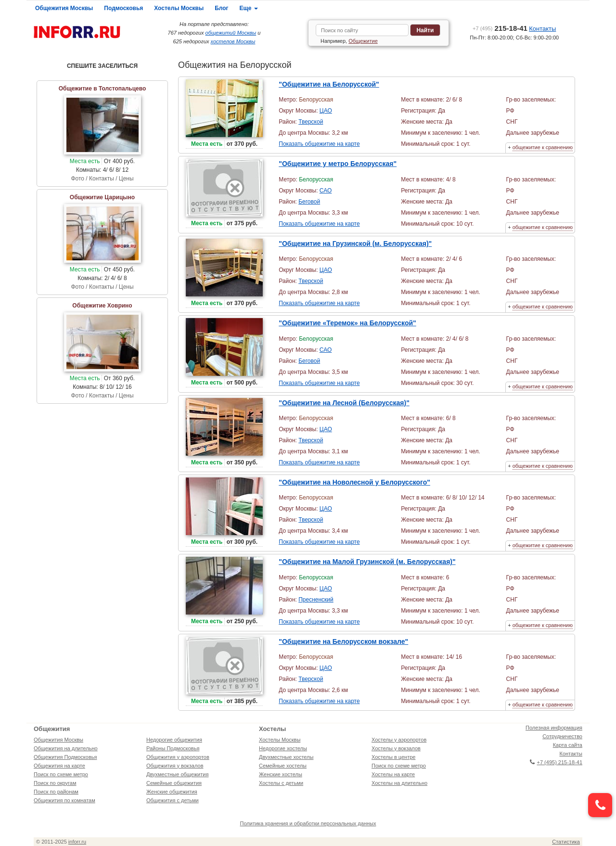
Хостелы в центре (393, 757)
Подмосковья (123, 8)
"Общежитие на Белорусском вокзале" (343, 641)
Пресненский (316, 600)
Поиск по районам (56, 792)
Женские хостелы (281, 774)
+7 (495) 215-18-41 (556, 762)
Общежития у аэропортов (178, 757)
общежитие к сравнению (543, 147)
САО (326, 191)
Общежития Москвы (64, 8)
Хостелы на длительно (399, 783)
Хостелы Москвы (179, 8)
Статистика (566, 842)
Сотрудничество (562, 736)
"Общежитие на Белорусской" (329, 84)
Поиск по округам (55, 783)
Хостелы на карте (393, 774)
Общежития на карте (59, 766)
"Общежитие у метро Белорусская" (338, 164)
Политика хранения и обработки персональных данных (308, 823)
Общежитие (363, 41)
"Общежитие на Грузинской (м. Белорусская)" (355, 244)
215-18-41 (500, 28)
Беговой (309, 202)
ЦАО (326, 111)
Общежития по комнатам (64, 800)
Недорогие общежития (174, 740)
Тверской (311, 122)
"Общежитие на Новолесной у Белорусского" (354, 482)
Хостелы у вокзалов (396, 748)
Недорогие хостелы (283, 748)
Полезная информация (554, 728)
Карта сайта (568, 745)
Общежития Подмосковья (65, 757)
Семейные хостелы (283, 766)
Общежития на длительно (66, 748)
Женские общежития (172, 792)
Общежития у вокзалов (175, 766)
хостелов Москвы (233, 41)
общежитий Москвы (231, 33)
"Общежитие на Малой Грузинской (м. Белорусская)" (367, 562)
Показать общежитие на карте (319, 144)
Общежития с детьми (173, 800)
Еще (249, 8)
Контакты (542, 29)
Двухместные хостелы (286, 757)
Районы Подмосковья (173, 748)
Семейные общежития (174, 783)
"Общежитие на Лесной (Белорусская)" (344, 403)
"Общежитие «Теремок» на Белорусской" (347, 323)
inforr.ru (77, 842)
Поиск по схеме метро (61, 774)
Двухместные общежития (177, 774)
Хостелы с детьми (281, 783)
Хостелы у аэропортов (399, 740)
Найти (425, 30)
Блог (221, 8)
